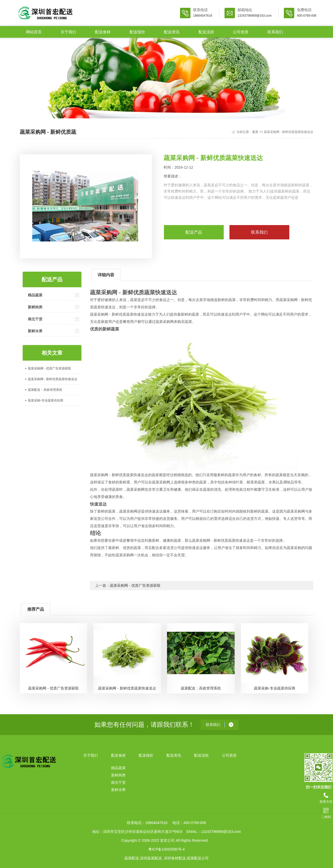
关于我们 (68, 32)
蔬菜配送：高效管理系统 (45, 390)
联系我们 (275, 32)
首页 (255, 132)
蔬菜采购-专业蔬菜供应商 (46, 400)
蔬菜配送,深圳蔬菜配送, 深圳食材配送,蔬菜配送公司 (166, 858)
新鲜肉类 (35, 307)
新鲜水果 (35, 331)
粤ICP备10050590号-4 (166, 849)
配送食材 (103, 32)
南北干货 (35, 319)
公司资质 (241, 32)
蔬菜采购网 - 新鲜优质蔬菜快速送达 (53, 379)
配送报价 (137, 32)
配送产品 (194, 232)
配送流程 (206, 32)
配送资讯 (172, 32)
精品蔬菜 (35, 295)
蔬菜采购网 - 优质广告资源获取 (50, 368)
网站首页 (34, 32)
